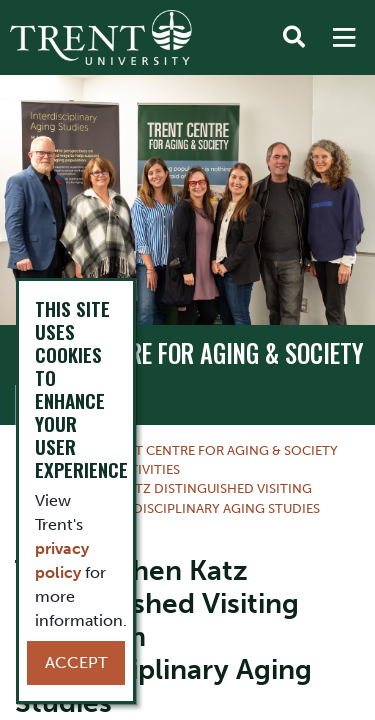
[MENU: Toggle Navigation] (344, 38)
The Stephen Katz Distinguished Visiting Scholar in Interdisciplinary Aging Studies (168, 498)
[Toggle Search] (294, 38)
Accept (76, 662)
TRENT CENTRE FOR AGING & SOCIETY (189, 353)
